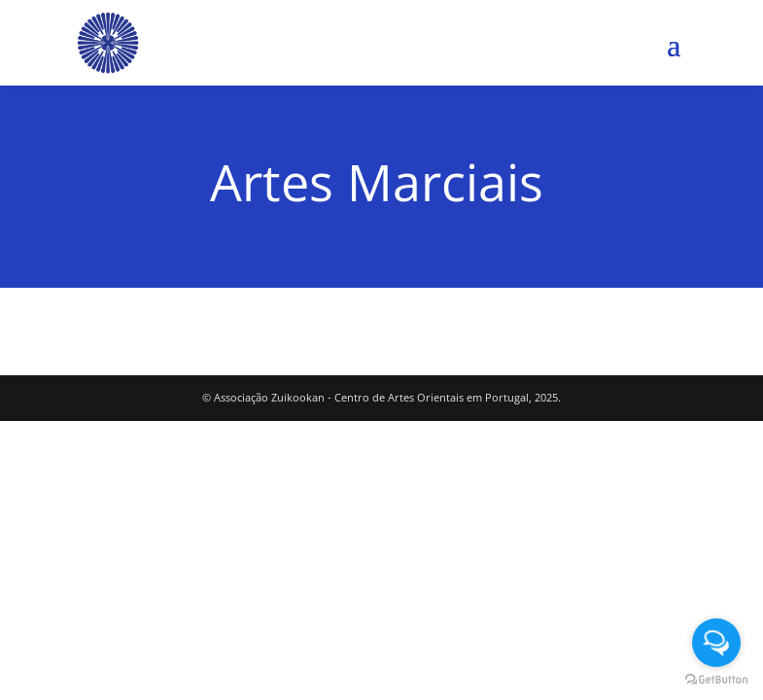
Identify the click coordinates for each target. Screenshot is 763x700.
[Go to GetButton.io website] (716, 680)
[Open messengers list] (716, 643)
